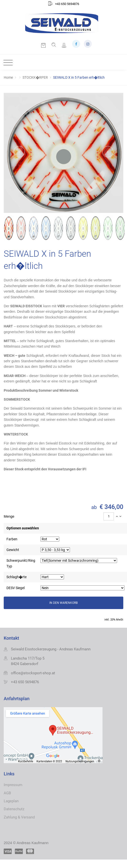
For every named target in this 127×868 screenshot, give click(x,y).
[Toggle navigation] (7, 63)
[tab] (63, 516)
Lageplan (11, 801)
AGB (7, 793)
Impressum (13, 785)
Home (8, 77)
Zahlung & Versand (19, 817)
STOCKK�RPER (35, 77)
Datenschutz (14, 809)
